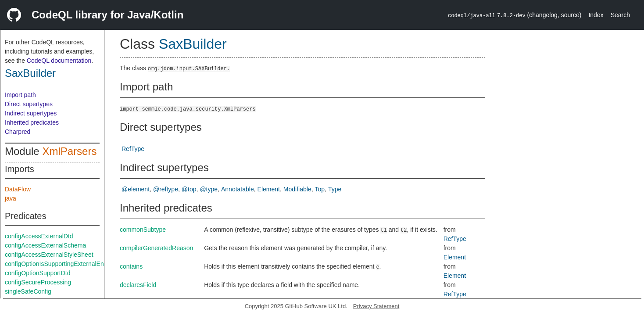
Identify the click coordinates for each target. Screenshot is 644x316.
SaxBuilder (30, 73)
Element (269, 189)
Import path (20, 95)
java (11, 198)
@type (209, 189)
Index (596, 15)
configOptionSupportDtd (38, 273)
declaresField (138, 285)
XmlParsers (69, 151)
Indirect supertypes (31, 113)
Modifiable (297, 189)
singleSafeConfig (28, 291)
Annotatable (238, 189)
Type (335, 189)
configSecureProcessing (38, 282)
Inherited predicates (32, 122)
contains (131, 266)
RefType (133, 149)
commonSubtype (143, 230)
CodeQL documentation (59, 61)
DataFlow (18, 189)
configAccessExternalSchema (45, 245)
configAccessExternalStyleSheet (49, 255)
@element (136, 189)
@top (189, 189)
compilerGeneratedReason (156, 248)
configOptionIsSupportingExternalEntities (61, 264)
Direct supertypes (29, 104)
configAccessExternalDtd (39, 236)
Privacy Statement (376, 306)
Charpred (18, 132)
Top (320, 189)
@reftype (166, 189)
